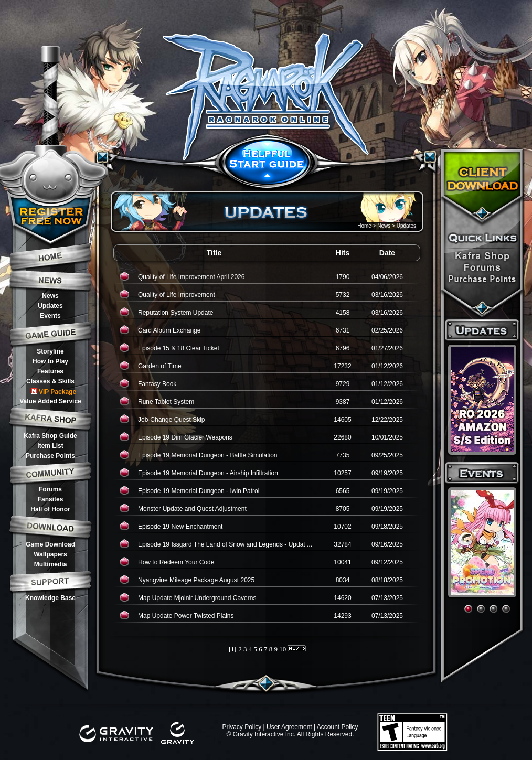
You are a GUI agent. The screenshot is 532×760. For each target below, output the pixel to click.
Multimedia (51, 564)
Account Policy (338, 727)
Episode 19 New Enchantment (180, 527)
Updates (50, 306)
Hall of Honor (50, 509)
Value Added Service (50, 401)
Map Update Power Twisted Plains (186, 616)
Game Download (50, 544)
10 (283, 649)
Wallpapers (50, 554)
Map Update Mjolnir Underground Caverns (197, 598)
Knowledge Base (50, 598)
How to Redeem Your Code (176, 562)
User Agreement (289, 727)
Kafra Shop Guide (50, 436)
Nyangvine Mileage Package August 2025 (196, 580)
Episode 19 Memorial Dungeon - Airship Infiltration (208, 473)
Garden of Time (160, 366)
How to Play (50, 361)
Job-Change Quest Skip (171, 420)
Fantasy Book (157, 384)
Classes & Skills (50, 381)
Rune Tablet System (166, 402)
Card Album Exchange (169, 330)
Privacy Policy (242, 727)
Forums (50, 489)
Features (50, 371)
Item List (50, 446)
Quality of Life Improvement (177, 295)
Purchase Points (50, 456)
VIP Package (54, 392)
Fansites (51, 499)
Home (364, 226)
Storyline (50, 351)
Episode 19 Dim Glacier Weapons (185, 437)
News (50, 296)
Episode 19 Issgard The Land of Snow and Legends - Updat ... (225, 544)
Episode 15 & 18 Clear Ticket (179, 348)
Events (50, 316)
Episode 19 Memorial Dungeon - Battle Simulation (208, 455)
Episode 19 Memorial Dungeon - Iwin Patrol (199, 491)
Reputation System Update (175, 313)
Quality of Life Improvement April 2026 (191, 277)
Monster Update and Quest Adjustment (192, 509)
